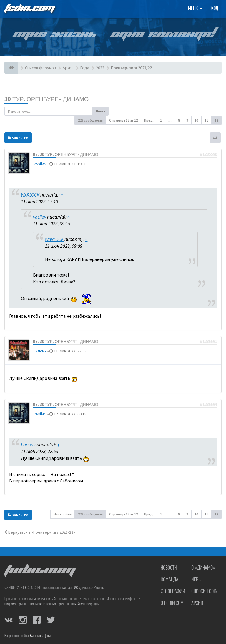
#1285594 (208, 405)
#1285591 (208, 342)
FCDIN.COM (29, 9)
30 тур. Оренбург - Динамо (46, 99)
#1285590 (208, 154)
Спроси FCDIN (204, 592)
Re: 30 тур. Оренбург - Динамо (65, 154)
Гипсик (40, 351)
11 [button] (206, 120)
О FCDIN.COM (172, 603)
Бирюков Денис (41, 636)
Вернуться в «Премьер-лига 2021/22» (40, 532)
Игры (196, 580)
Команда (169, 580)
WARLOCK (30, 195)
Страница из (123, 120)
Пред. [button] (149, 120)
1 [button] (161, 120)
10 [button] (196, 120)
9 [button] (187, 120)
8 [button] (179, 120)
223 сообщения (90, 120)
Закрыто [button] (18, 138)
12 (216, 120)
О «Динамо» (203, 568)
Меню (195, 9)
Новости (169, 568)
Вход (214, 9)
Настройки (63, 514)
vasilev (40, 164)
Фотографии (173, 592)
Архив (197, 603)
